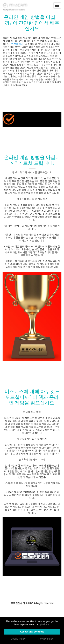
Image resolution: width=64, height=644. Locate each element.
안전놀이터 (17, 44)
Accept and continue (32, 632)
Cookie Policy (18, 639)
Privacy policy (46, 639)
